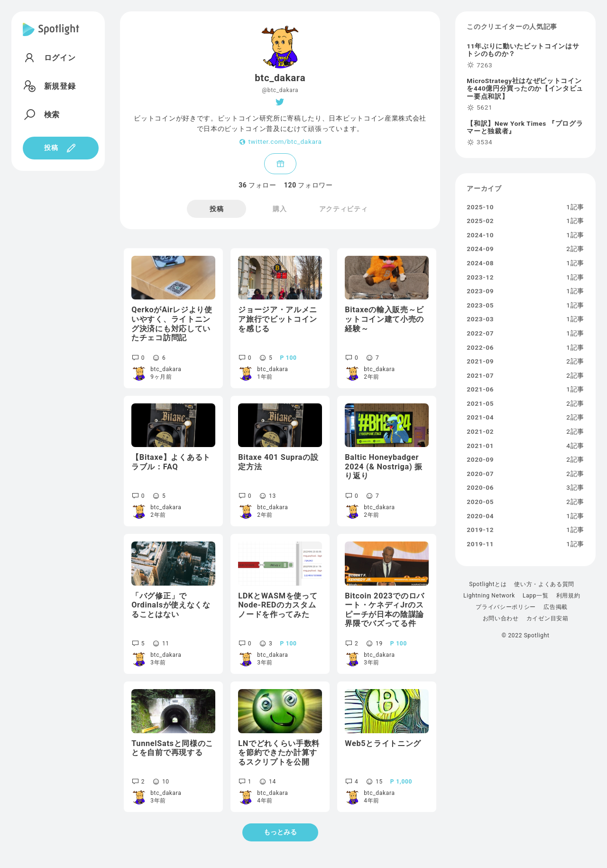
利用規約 (568, 596)
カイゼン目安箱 (547, 618)
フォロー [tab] (258, 185)
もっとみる (280, 832)
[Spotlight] (51, 37)
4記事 (575, 446)
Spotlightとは (488, 584)
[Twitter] (280, 102)
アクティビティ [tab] (344, 209)
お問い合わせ (501, 618)
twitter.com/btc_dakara (285, 142)
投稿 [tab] (216, 209)
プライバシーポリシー (506, 607)
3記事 (575, 488)
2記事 (575, 249)
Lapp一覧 (536, 596)
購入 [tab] (280, 209)
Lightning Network (489, 596)
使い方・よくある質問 (544, 584)
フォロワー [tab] (308, 185)
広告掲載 (556, 607)
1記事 (575, 207)
